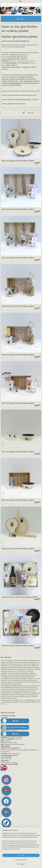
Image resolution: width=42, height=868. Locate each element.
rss (23, 861)
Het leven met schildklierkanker (12, 851)
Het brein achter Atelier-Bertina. (12, 845)
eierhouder (31, 61)
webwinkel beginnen (30, 861)
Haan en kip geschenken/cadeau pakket (18, 161)
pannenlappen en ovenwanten (16, 61)
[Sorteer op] (30, 113)
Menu (21, 19)
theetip (26, 61)
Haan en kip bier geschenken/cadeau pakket (20, 597)
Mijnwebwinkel (22, 865)
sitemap (19, 861)
